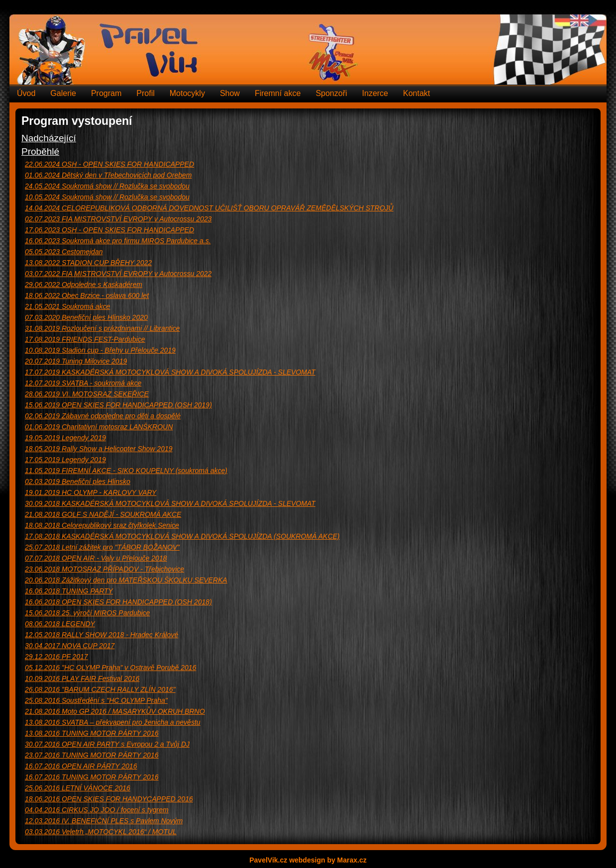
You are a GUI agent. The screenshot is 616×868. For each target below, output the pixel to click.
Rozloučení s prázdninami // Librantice (102, 328)
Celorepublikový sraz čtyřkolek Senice (102, 525)
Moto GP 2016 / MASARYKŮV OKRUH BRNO (115, 711)
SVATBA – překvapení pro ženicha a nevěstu (113, 722)
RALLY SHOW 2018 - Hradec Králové (102, 635)
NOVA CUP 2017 (70, 646)
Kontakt (416, 93)
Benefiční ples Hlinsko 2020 (86, 317)
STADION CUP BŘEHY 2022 (88, 263)
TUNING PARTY (69, 591)
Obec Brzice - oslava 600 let (87, 295)
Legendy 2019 (65, 438)
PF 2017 (56, 657)
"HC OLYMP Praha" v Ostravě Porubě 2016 (110, 668)
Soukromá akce (67, 306)
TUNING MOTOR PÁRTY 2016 (92, 733)
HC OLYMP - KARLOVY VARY (91, 492)
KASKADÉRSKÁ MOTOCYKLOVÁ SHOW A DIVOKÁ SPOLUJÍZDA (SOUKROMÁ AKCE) (182, 536)
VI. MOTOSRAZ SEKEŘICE (87, 394)
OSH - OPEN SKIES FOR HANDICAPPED (109, 164)
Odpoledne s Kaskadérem (84, 285)
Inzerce (375, 93)
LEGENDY (60, 624)
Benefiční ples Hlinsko (78, 482)
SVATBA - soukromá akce (83, 383)
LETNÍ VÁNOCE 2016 (78, 788)
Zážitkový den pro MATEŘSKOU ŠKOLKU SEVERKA (126, 580)
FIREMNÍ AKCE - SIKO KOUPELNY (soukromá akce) (126, 471)
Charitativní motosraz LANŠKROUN (99, 427)
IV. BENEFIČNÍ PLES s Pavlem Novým (104, 821)
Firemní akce (278, 93)
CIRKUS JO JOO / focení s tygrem (97, 810)
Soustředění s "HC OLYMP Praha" (96, 700)
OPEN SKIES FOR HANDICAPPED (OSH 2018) (118, 602)
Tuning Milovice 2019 (76, 361)
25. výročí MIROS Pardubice (87, 613)
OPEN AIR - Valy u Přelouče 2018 (96, 558)
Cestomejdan (64, 252)
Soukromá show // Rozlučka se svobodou (107, 186)
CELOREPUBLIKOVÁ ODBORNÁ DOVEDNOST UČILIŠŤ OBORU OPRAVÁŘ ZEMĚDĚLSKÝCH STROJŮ (209, 208)
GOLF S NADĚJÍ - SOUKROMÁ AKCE (103, 514)
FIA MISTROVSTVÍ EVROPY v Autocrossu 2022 (118, 274)
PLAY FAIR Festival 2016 (82, 678)
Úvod (26, 93)
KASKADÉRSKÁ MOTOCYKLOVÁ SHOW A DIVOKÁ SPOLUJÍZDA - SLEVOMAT (170, 372)
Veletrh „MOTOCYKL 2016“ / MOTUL (101, 832)
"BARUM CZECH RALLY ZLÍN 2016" (100, 689)
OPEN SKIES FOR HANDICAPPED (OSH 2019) (118, 405)
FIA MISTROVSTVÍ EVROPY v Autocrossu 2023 (118, 219)
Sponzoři (331, 93)
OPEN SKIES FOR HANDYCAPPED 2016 (109, 799)
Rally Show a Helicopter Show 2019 (99, 449)
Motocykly (187, 93)
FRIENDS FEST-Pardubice (85, 339)
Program (106, 93)
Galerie (63, 93)
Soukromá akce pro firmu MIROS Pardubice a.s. (118, 241)
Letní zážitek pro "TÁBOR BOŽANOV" (102, 547)
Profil (145, 93)
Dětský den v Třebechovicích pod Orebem (108, 175)
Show (230, 93)
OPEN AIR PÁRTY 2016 (81, 766)
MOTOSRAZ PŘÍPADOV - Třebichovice (104, 569)
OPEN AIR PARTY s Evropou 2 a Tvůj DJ (107, 744)
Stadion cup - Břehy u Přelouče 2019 (100, 350)
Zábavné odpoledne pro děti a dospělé (103, 416)
